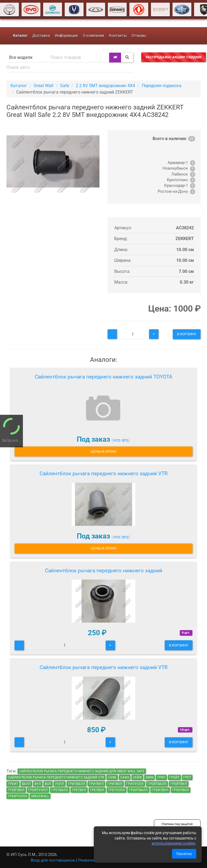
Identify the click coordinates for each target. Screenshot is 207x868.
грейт (174, 777)
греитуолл (18, 796)
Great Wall (44, 86)
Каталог (19, 86)
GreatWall (40, 796)
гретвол (97, 790)
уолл (60, 784)
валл (26, 784)
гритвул (96, 784)
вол (48, 784)
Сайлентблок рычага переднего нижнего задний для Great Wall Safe (82, 771)
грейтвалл (157, 784)
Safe (65, 86)
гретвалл (60, 790)
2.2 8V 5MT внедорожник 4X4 (105, 86)
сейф (137, 777)
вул (38, 784)
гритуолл (135, 784)
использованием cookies (173, 843)
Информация (66, 36)
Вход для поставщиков (53, 860)
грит (161, 777)
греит (13, 784)
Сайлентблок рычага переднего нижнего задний (104, 571)
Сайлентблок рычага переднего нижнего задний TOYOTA (103, 377)
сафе (112, 777)
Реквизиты (89, 860)
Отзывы (139, 36)
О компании (93, 36)
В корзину (187, 334)
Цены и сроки (103, 451)
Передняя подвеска (162, 86)
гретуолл (117, 790)
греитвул (160, 790)
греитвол (181, 790)
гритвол (115, 784)
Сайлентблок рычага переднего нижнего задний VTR (104, 474)
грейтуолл (38, 790)
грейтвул (179, 784)
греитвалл (138, 790)
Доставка (41, 36)
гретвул (79, 790)
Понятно (184, 854)
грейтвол (16, 790)
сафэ (125, 777)
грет (187, 777)
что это (121, 440)
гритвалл (77, 784)
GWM (149, 777)
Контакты (118, 36)
